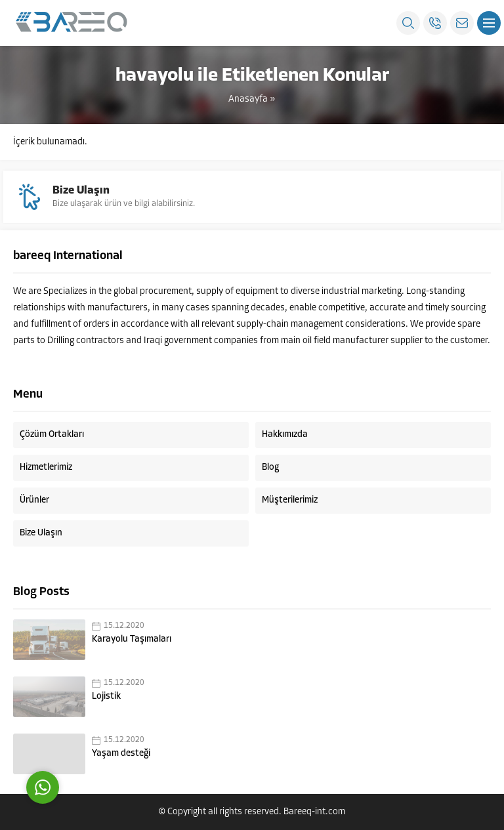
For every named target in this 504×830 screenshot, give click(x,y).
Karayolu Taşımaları (132, 639)
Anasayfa (248, 99)
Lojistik (106, 696)
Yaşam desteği (121, 754)
